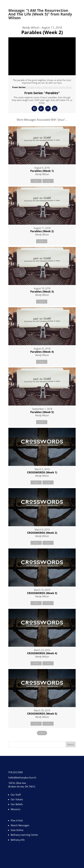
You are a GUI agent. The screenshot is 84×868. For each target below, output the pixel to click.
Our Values (17, 799)
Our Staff (16, 795)
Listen (48, 181)
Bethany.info (18, 840)
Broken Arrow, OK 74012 (22, 787)
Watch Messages (20, 825)
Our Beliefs (17, 804)
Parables (31, 87)
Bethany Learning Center (24, 835)
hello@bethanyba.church (22, 778)
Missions (16, 809)
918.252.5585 (16, 772)
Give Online (17, 830)
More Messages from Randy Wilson (55, 87)
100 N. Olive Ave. (17, 783)
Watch (36, 181)
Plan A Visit (17, 820)
